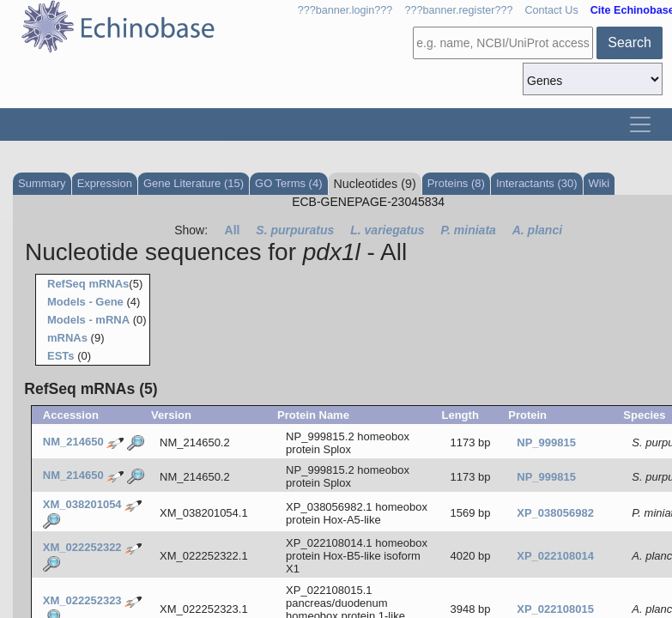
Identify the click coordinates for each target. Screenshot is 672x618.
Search (630, 42)
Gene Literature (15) (194, 183)
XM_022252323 (82, 600)
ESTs (61, 356)
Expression (105, 183)
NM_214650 (73, 442)
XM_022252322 (82, 547)
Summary (42, 183)
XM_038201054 (82, 504)
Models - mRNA (88, 320)
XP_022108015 (555, 609)
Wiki (599, 183)
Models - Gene (85, 302)
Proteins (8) (456, 183)
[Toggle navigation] (640, 124)
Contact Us (551, 10)
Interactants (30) (537, 183)
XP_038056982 (555, 513)
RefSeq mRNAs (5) (91, 389)
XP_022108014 (555, 556)
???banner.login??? (345, 10)
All (233, 230)
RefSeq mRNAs (88, 284)
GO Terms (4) (289, 183)
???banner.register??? (458, 10)
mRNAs (67, 338)
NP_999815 (546, 442)
